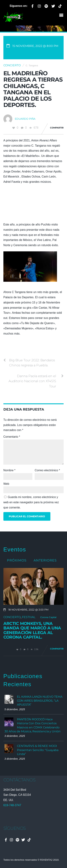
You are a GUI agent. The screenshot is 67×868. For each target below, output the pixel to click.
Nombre (9, 470)
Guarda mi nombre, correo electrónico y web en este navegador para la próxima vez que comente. (31, 502)
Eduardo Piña (25, 119)
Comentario (12, 437)
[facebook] (33, 5)
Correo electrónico (47, 470)
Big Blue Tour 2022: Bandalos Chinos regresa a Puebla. (29, 362)
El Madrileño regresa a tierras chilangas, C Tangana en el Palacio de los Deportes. (33, 89)
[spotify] (46, 5)
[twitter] (53, 5)
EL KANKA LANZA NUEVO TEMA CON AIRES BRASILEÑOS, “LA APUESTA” (40, 701)
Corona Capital (48, 617)
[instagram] (39, 5)
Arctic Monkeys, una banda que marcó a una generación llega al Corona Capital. (32, 630)
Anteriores (45, 560)
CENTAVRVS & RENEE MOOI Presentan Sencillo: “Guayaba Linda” (38, 750)
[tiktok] (60, 5)
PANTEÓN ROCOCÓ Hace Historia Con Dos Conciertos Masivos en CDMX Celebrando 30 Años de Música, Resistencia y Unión (33, 725)
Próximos (17, 560)
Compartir (57, 128)
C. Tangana (32, 65)
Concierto (12, 65)
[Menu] (62, 16)
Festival (29, 617)
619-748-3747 (12, 805)
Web (6, 484)
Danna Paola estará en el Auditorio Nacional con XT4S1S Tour (36, 381)
